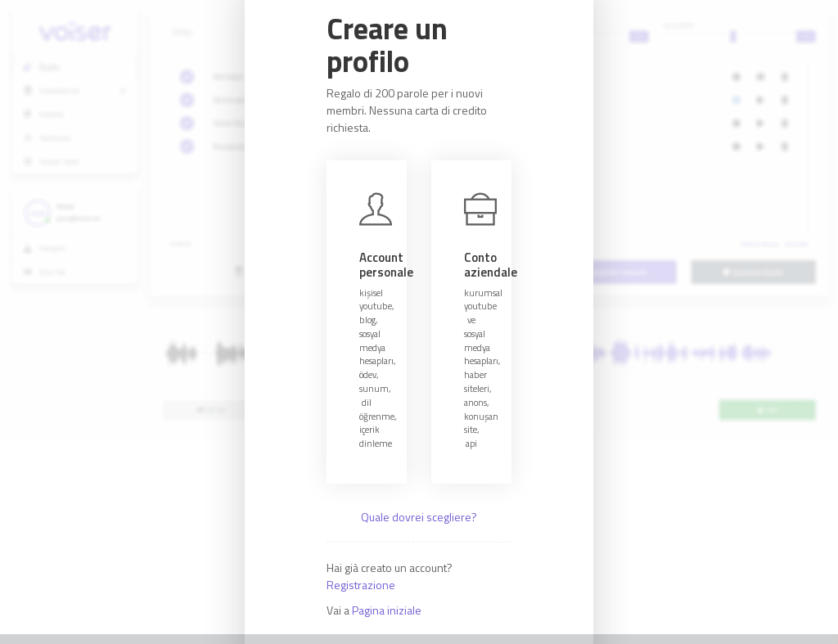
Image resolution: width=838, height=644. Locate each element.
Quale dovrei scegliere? (419, 517)
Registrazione (361, 585)
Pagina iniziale (387, 610)
